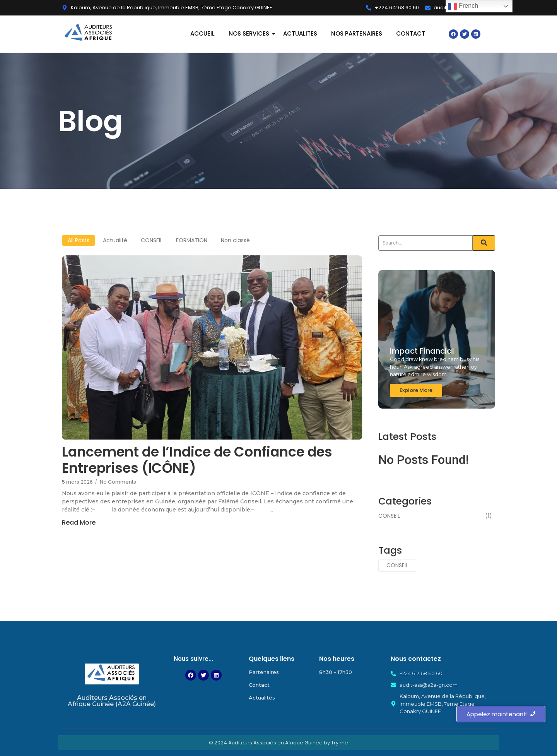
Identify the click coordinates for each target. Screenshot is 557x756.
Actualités (262, 698)
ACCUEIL (202, 33)
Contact (259, 685)
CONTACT (411, 33)
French (463, 6)
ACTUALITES (300, 33)
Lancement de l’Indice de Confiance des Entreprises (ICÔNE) (197, 460)
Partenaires (264, 672)
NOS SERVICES (250, 33)
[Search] (425, 243)
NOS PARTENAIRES (357, 33)
